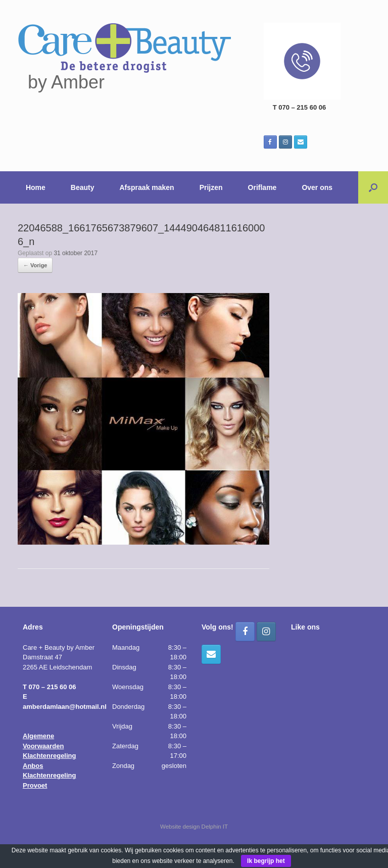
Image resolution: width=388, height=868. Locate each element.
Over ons (317, 187)
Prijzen (211, 187)
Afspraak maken (147, 187)
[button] (373, 187)
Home (36, 187)
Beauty (83, 187)
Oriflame (262, 187)
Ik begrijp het (266, 861)
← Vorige (35, 265)
